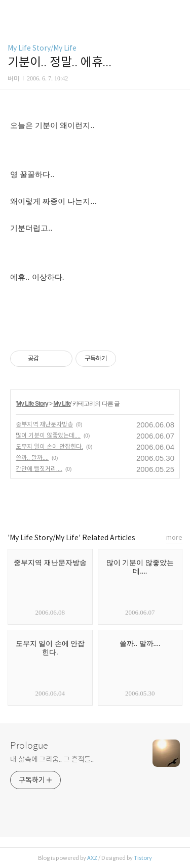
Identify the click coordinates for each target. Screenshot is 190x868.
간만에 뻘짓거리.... (39, 469)
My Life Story (32, 404)
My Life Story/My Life (42, 48)
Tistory (143, 858)
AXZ (92, 858)
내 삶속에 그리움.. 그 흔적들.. (52, 759)
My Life (62, 404)
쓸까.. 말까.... (32, 458)
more (174, 537)
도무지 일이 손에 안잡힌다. (49, 446)
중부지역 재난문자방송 (44, 424)
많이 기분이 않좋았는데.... (48, 435)
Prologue (29, 746)
